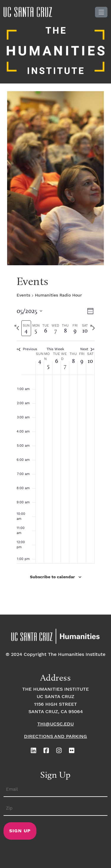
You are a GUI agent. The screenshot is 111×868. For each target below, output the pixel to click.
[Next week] (94, 328)
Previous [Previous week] (28, 349)
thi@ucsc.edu (55, 724)
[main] (55, 442)
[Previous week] (18, 328)
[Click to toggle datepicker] (29, 311)
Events (23, 295)
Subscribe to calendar (52, 577)
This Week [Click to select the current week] (55, 349)
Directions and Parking (55, 737)
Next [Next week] (86, 349)
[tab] (26, 328)
